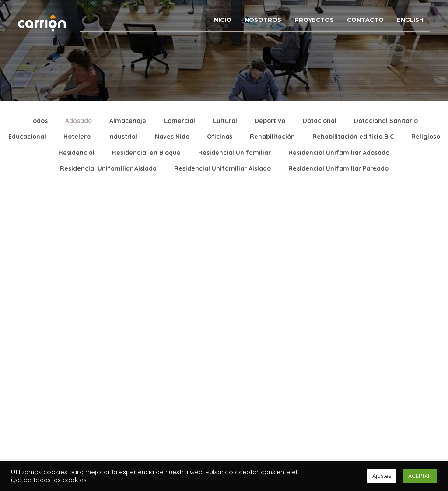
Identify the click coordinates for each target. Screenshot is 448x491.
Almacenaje (128, 121)
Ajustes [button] (382, 476)
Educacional (27, 137)
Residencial (77, 153)
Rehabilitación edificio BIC (353, 137)
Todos (39, 121)
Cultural (225, 121)
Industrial (123, 137)
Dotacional (320, 121)
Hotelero (77, 137)
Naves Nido (172, 137)
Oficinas (220, 137)
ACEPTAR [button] (420, 476)
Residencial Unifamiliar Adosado (339, 153)
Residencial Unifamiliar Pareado (338, 168)
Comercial (179, 121)
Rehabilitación (272, 137)
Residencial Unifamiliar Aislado (222, 168)
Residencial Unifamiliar (234, 153)
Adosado (79, 121)
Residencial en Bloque (146, 153)
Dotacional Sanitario (386, 121)
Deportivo (270, 121)
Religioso (426, 137)
